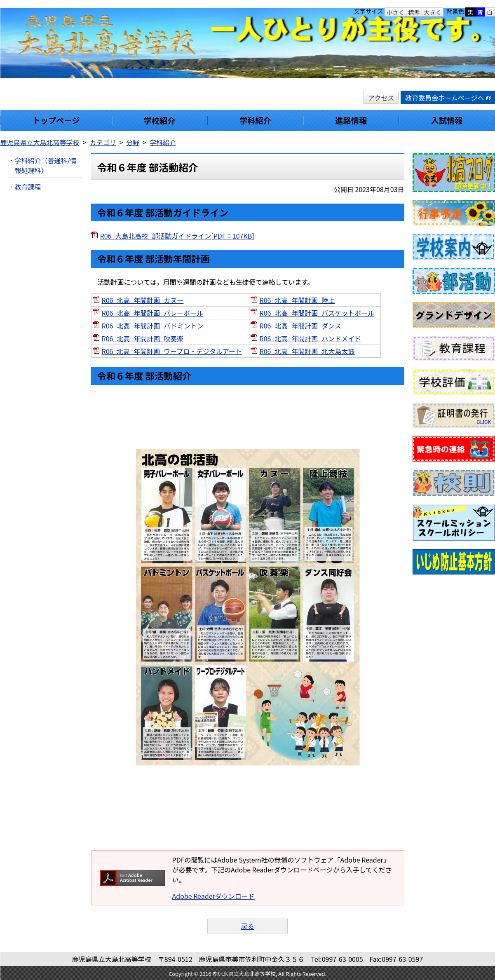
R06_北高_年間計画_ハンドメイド (311, 338)
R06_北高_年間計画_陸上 (297, 300)
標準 (414, 12)
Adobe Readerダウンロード (213, 896)
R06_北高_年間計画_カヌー (143, 300)
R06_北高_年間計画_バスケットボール (317, 313)
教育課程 (28, 187)
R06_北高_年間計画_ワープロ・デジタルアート (172, 351)
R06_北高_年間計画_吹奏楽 (143, 338)
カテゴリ (103, 142)
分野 (133, 142)
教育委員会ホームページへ (448, 98)
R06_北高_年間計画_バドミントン (153, 326)
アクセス (381, 98)
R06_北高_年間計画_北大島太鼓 (307, 351)
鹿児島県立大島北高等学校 (40, 142)
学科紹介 (163, 142)
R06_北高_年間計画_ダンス (300, 326)
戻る (247, 926)
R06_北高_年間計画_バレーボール (153, 313)
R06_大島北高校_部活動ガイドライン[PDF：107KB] (177, 236)
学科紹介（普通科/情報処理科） (46, 165)
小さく (395, 12)
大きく (433, 12)
